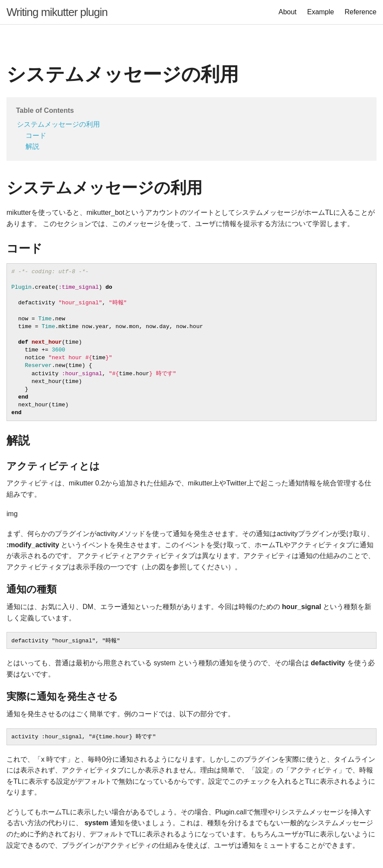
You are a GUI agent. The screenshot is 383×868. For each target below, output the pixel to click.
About (287, 12)
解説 (32, 146)
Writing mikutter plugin (57, 12)
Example (320, 12)
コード (36, 136)
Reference (361, 12)
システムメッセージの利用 (58, 124)
